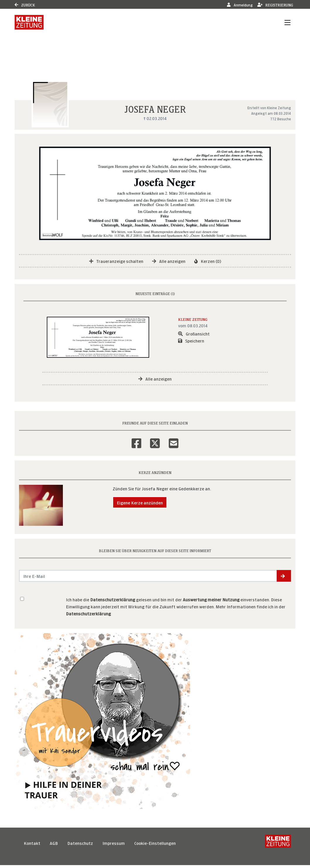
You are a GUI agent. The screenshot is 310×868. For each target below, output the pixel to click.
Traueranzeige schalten (116, 261)
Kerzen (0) (208, 261)
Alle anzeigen (169, 261)
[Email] (174, 439)
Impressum (114, 843)
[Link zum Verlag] (29, 22)
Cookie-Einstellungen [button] (155, 843)
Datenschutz (80, 843)
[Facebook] (136, 439)
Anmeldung (240, 5)
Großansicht (194, 333)
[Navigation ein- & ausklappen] (287, 22)
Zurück (25, 5)
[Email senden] (148, 576)
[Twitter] (155, 439)
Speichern (191, 340)
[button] (284, 576)
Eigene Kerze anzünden (140, 502)
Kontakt (32, 843)
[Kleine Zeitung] (278, 843)
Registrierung (275, 5)
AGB (54, 843)
